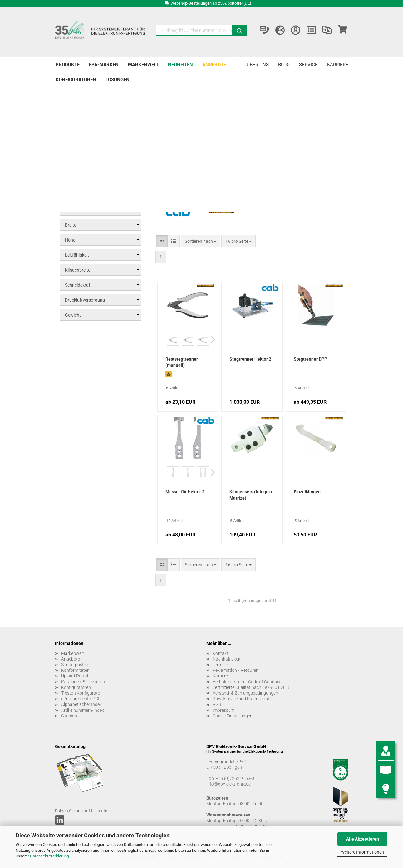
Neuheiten (180, 65)
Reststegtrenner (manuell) (182, 362)
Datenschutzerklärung (49, 856)
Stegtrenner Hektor (87, 147)
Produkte (68, 65)
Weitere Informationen (362, 852)
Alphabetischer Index (81, 704)
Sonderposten (75, 665)
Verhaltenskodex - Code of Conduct (247, 682)
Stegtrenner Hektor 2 (250, 359)
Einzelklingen (307, 492)
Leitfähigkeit (77, 255)
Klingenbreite (78, 270)
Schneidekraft (78, 285)
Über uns (258, 65)
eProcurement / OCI (80, 699)
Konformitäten (75, 670)
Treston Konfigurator (81, 693)
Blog (284, 65)
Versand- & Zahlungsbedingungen (245, 693)
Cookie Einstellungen (233, 716)
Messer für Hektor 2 (185, 492)
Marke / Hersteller (82, 210)
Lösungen (118, 80)
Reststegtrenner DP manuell (96, 162)
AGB (217, 704)
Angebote (214, 65)
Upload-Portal (75, 676)
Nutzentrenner (80, 131)
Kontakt (220, 653)
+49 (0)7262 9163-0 (235, 778)
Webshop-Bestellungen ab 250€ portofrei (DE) (211, 3)
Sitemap (69, 716)
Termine (220, 665)
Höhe (70, 240)
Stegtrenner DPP (310, 359)
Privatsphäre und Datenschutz (242, 699)
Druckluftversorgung (85, 300)
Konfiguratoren (76, 80)
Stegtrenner (77, 140)
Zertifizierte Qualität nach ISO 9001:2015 (252, 687)
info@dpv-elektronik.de (229, 784)
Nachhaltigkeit (227, 659)
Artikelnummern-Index (83, 710)
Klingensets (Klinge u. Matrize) (251, 495)
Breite (71, 225)
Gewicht (73, 315)
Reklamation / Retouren (236, 670)
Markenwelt (143, 65)
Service (308, 65)
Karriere (338, 65)
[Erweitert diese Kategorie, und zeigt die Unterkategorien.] (61, 131)
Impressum (224, 710)
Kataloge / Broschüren (83, 682)
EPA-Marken (104, 65)
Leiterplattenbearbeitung (92, 119)
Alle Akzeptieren (363, 839)
